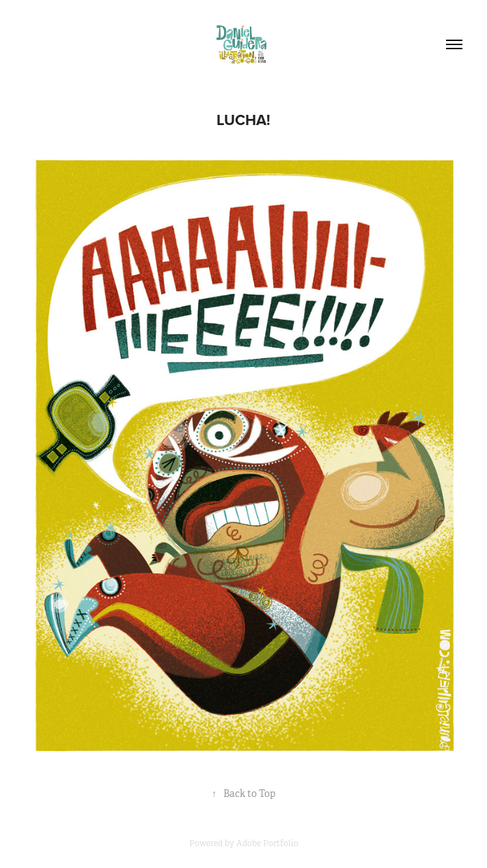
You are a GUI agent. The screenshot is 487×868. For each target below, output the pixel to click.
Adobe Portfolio (267, 843)
